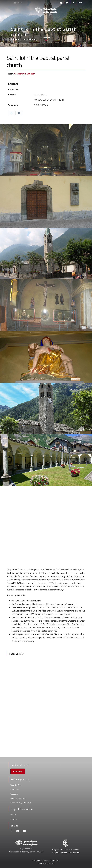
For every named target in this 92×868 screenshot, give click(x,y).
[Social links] (67, 2)
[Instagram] (17, 831)
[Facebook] (11, 831)
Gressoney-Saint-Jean (25, 74)
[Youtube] (24, 831)
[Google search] (73, 2)
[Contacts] (61, 2)
